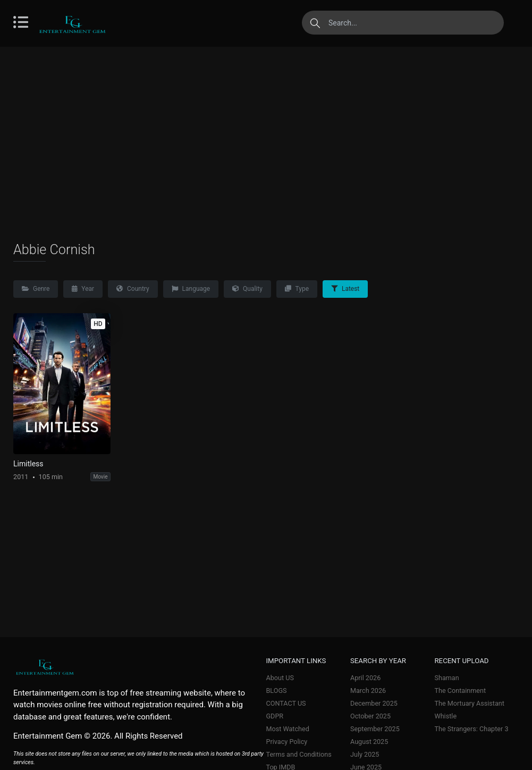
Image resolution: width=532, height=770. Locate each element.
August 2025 (369, 742)
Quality (247, 289)
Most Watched (288, 729)
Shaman (446, 678)
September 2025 (375, 729)
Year (83, 289)
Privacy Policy (287, 742)
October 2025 (370, 716)
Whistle (445, 716)
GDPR (275, 716)
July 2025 (365, 754)
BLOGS (277, 691)
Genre (36, 289)
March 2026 (368, 691)
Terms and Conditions (299, 754)
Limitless (28, 464)
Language (191, 289)
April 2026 (365, 678)
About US (280, 678)
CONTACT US (286, 703)
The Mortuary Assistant (469, 703)
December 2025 (374, 703)
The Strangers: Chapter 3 (471, 729)
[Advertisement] (266, 144)
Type (297, 289)
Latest (345, 289)
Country (133, 289)
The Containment (460, 691)
